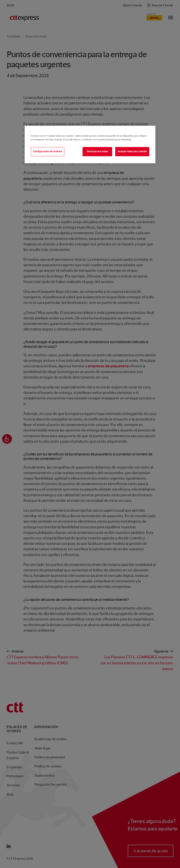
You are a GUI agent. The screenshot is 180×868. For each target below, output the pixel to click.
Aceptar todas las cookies (132, 151)
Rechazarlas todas (97, 151)
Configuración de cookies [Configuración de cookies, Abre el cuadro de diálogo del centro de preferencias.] (48, 151)
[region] (90, 144)
